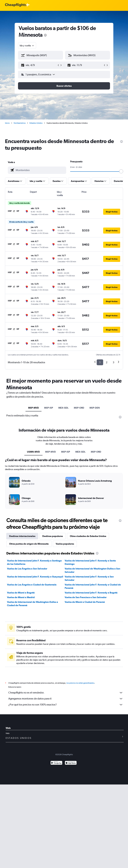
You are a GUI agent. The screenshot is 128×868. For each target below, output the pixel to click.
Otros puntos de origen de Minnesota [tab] (29, 544)
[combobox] (27, 46)
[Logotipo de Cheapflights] (16, 5)
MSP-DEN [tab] (95, 408)
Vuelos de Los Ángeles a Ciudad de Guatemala (32, 585)
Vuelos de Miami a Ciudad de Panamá (85, 602)
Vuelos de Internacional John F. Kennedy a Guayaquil (35, 577)
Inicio (7, 123)
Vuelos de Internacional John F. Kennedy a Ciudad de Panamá (93, 586)
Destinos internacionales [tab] (22, 536)
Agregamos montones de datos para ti (66, 699)
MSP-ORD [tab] (79, 408)
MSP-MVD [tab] (33, 408)
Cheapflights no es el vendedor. (66, 693)
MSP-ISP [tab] (49, 408)
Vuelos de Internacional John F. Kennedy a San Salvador (89, 578)
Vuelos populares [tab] (65, 544)
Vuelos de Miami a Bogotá (21, 593)
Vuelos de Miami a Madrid (21, 597)
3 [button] (113, 362)
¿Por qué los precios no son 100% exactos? (66, 705)
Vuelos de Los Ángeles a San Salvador (27, 569)
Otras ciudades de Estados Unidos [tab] (88, 536)
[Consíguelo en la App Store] (71, 763)
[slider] (121, 171)
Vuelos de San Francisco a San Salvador (86, 597)
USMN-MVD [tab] (33, 452)
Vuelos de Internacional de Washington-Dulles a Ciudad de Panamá (32, 604)
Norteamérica (20, 123)
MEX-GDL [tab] (63, 408)
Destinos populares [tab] (53, 536)
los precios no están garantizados (80, 683)
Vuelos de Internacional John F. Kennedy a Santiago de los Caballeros (34, 562)
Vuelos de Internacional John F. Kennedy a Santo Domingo (90, 562)
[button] (39, 65)
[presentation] (45, 35)
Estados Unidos (36, 123)
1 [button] (100, 362)
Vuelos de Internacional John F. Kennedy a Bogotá (91, 593)
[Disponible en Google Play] (56, 763)
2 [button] (107, 362)
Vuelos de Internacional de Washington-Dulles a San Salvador (92, 570)
